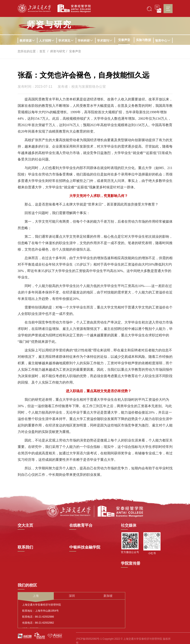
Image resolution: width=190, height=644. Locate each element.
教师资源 (27, 41)
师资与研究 (58, 51)
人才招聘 (47, 41)
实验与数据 (144, 40)
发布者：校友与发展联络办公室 (82, 87)
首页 (42, 51)
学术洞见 (66, 41)
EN (159, 11)
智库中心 (163, 41)
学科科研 (85, 41)
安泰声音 (124, 40)
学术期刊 (105, 41)
